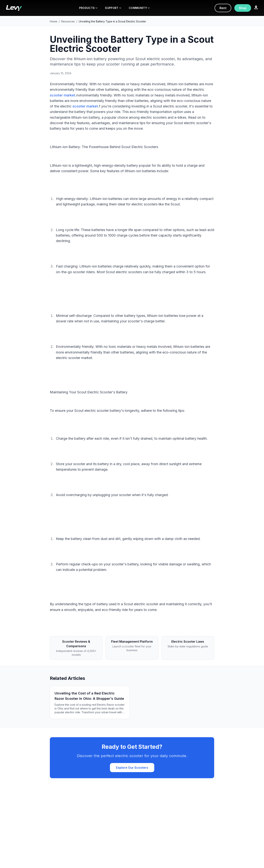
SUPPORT (113, 8)
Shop (243, 8)
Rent (223, 8)
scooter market (63, 95)
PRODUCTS (88, 8)
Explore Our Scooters (132, 768)
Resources (68, 21)
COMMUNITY (139, 8)
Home (54, 21)
